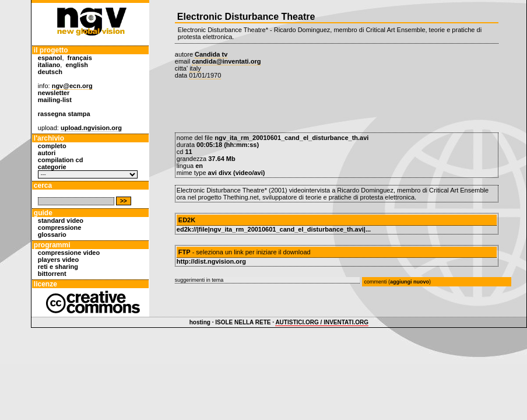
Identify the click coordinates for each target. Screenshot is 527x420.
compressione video (69, 253)
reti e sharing (58, 267)
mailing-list (55, 100)
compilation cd (61, 160)
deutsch (50, 72)
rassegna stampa (64, 114)
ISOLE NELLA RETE (243, 322)
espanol (50, 58)
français (80, 58)
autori (47, 153)
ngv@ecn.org (72, 86)
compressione (60, 228)
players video (58, 260)
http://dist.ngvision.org (211, 261)
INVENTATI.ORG (346, 322)
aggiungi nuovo (410, 282)
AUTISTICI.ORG (297, 322)
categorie (52, 167)
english (77, 65)
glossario (52, 235)
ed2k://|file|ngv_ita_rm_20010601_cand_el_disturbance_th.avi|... (274, 229)
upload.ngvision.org (91, 128)
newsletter (54, 93)
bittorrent (52, 274)
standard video (61, 220)
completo (52, 146)
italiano (49, 65)
